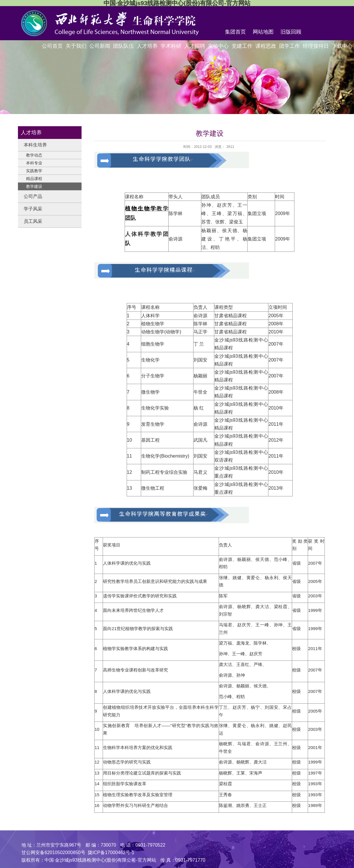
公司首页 (52, 46)
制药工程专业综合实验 (164, 472)
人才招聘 (195, 46)
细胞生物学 (153, 344)
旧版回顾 (291, 32)
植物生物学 (153, 324)
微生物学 (150, 392)
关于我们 (76, 46)
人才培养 (147, 46)
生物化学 (150, 360)
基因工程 (150, 440)
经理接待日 (316, 46)
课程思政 (266, 46)
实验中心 (218, 46)
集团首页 (235, 32)
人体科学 (150, 316)
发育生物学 (153, 424)
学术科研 (171, 46)
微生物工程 (153, 488)
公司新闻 (100, 46)
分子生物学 (153, 376)
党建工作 (242, 46)
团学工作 (290, 46)
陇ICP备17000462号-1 (111, 853)
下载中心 (342, 46)
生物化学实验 (155, 408)
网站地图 (263, 32)
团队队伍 (123, 46)
